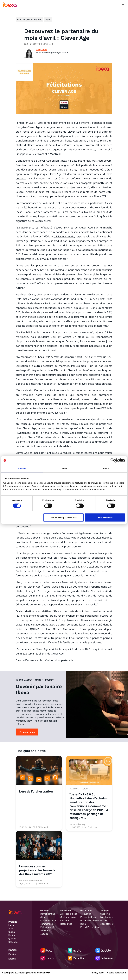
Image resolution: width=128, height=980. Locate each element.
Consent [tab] (22, 469)
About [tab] (106, 469)
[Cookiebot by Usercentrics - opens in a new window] (113, 460)
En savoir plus (27, 732)
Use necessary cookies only (64, 517)
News (48, 20)
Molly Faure (41, 50)
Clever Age (34, 127)
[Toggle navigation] (123, 6)
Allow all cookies (105, 517)
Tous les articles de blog (30, 20)
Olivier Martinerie (64, 236)
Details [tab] (64, 469)
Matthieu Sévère (102, 161)
